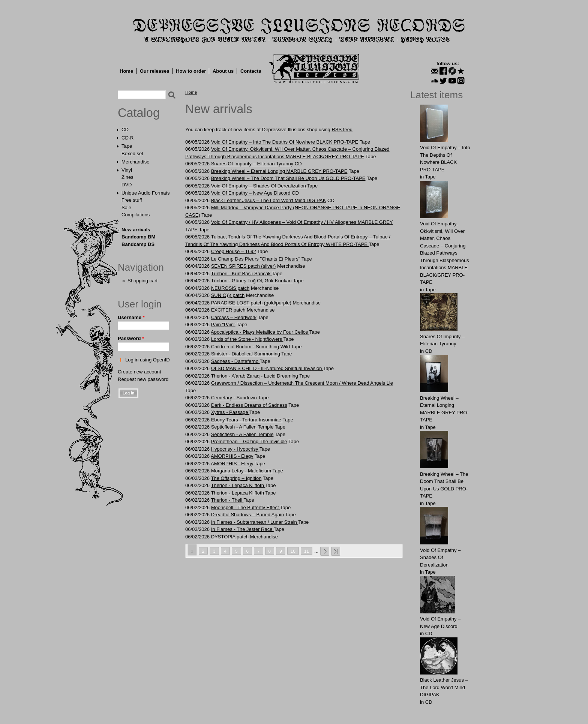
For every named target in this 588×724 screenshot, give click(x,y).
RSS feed (342, 130)
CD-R (128, 138)
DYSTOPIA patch (230, 537)
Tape (127, 146)
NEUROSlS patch (230, 288)
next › (325, 551)
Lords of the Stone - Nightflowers (247, 339)
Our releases (155, 71)
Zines (127, 177)
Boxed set (132, 154)
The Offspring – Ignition (236, 478)
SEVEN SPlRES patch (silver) (244, 266)
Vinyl (127, 170)
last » (336, 551)
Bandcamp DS (138, 244)
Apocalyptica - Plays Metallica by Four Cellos (260, 332)
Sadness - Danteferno (235, 361)
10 (293, 551)
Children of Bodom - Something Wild (251, 347)
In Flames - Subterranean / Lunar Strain (255, 522)
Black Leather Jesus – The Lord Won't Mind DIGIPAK (269, 200)
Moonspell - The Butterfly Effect (246, 507)
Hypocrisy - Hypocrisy (235, 449)
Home (126, 71)
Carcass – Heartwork (234, 317)
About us (223, 71)
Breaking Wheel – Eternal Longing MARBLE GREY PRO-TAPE (279, 171)
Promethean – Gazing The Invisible (249, 441)
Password (131, 338)
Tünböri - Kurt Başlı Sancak (241, 274)
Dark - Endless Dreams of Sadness (249, 405)
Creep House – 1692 (234, 251)
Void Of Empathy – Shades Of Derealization (259, 186)
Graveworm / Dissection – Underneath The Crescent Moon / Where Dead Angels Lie (302, 383)
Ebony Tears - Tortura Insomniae (247, 420)
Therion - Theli (227, 500)
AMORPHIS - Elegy (232, 456)
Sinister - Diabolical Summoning (246, 354)
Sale (126, 208)
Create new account (139, 372)
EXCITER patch (228, 310)
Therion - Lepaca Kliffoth (238, 485)
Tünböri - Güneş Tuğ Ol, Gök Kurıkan (252, 281)
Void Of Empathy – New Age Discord (251, 193)
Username (131, 317)
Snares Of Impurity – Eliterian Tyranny (252, 164)
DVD (127, 185)
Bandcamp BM (138, 237)
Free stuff (132, 200)
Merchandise (135, 162)
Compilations (136, 215)
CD (125, 130)
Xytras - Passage (230, 412)
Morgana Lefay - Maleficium (242, 471)
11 (307, 551)
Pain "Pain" (223, 325)
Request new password (143, 379)
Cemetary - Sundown (235, 398)
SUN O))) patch (228, 295)
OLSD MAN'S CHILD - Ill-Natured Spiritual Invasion (267, 368)
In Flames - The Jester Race (242, 529)
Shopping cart (142, 281)
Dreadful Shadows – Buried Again (247, 515)
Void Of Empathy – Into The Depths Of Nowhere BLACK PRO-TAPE (285, 142)
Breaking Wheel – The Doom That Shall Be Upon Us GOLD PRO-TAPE (288, 178)
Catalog (139, 113)
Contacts (251, 71)
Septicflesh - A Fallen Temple (242, 427)
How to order (191, 71)
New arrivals (136, 230)
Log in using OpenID (148, 360)
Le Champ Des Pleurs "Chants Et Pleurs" (256, 259)
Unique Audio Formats (146, 193)
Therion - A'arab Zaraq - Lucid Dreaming (254, 376)
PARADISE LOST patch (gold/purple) (251, 303)
